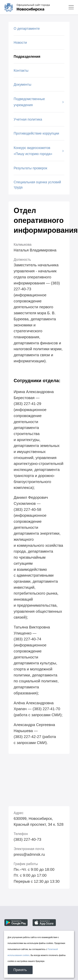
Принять (20, 970)
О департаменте (27, 29)
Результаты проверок (30, 168)
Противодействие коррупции (36, 133)
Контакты (21, 71)
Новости (20, 43)
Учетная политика (28, 119)
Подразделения (27, 57)
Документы (22, 85)
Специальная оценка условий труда (37, 185)
